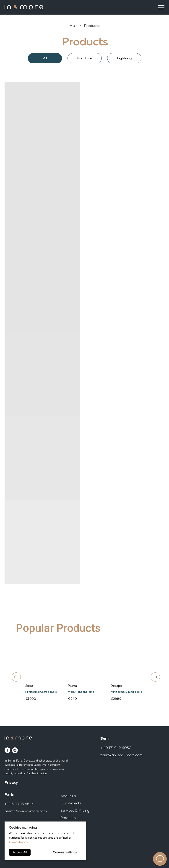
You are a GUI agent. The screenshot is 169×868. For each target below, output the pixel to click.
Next (154, 676)
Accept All (20, 852)
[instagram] (15, 750)
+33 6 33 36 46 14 (19, 804)
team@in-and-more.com (121, 755)
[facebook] (7, 750)
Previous (15, 676)
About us (68, 796)
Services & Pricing (75, 811)
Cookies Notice (18, 842)
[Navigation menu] (161, 7)
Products (68, 818)
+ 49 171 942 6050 (116, 748)
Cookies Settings (65, 852)
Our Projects (71, 803)
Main (73, 26)
